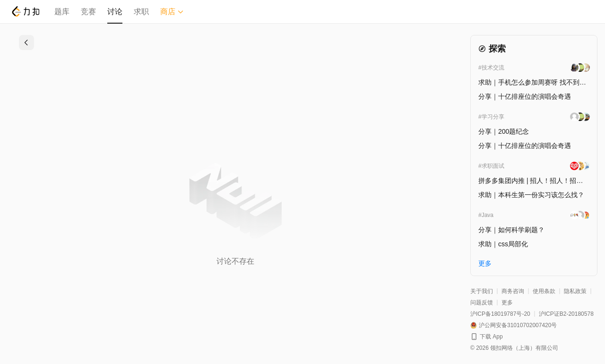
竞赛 (88, 12)
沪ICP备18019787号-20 (500, 314)
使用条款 (544, 291)
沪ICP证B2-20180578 (566, 314)
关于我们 (482, 291)
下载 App (491, 337)
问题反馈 (482, 303)
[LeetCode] (25, 11)
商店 (172, 12)
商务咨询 (513, 291)
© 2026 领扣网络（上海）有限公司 (514, 348)
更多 (507, 303)
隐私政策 (575, 291)
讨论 (115, 12)
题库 (62, 12)
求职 (141, 12)
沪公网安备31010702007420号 (518, 325)
